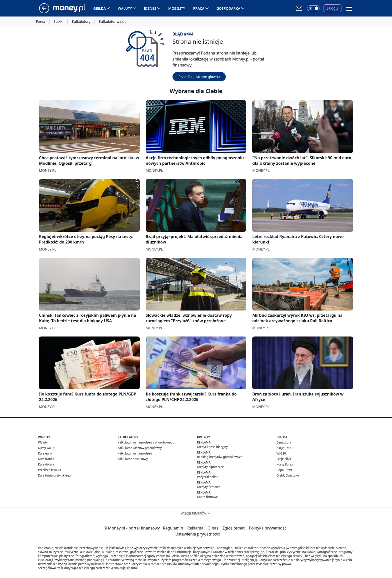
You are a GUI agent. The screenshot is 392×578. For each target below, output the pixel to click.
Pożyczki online (208, 477)
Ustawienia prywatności (196, 534)
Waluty (125, 8)
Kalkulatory (81, 21)
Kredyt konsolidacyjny (212, 447)
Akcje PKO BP (286, 448)
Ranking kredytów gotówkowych (220, 457)
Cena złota (284, 442)
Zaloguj (333, 8)
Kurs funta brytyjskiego (54, 475)
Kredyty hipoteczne (210, 467)
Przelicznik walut (50, 470)
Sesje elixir (284, 459)
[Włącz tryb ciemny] (313, 8)
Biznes (150, 8)
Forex (40, 21)
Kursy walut (46, 448)
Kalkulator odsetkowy (133, 459)
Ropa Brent (284, 470)
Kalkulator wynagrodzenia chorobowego (146, 442)
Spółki (58, 21)
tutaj (134, 568)
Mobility (177, 8)
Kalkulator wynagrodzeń (135, 453)
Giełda (99, 8)
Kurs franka (46, 459)
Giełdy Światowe (288, 475)
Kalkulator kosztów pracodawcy (140, 448)
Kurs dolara (46, 464)
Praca (199, 8)
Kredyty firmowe (209, 487)
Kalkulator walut (112, 21)
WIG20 (281, 453)
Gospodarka (228, 8)
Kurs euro (45, 453)
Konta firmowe (207, 497)
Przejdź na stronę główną (199, 77)
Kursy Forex (285, 464)
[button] (349, 8)
